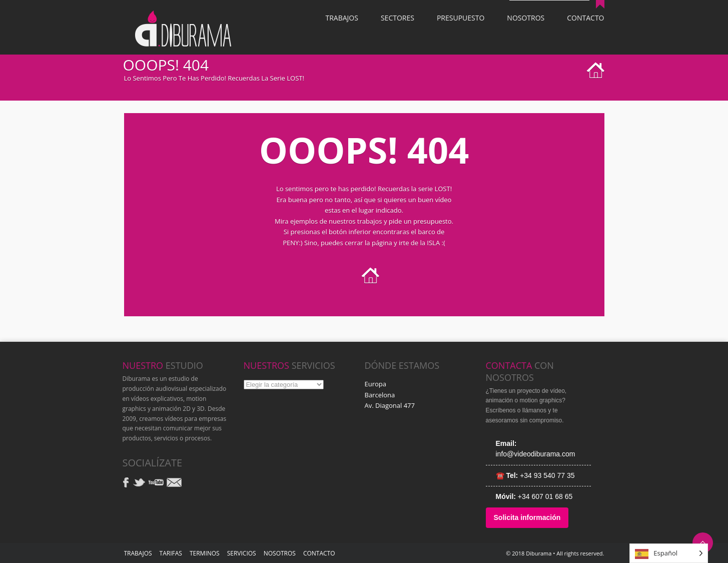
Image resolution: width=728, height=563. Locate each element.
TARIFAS (171, 553)
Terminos (205, 553)
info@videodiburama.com (536, 454)
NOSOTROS (280, 553)
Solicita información (527, 517)
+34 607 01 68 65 (545, 496)
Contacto (319, 553)
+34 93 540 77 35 (547, 475)
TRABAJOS (138, 553)
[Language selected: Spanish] (669, 553)
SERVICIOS (242, 553)
